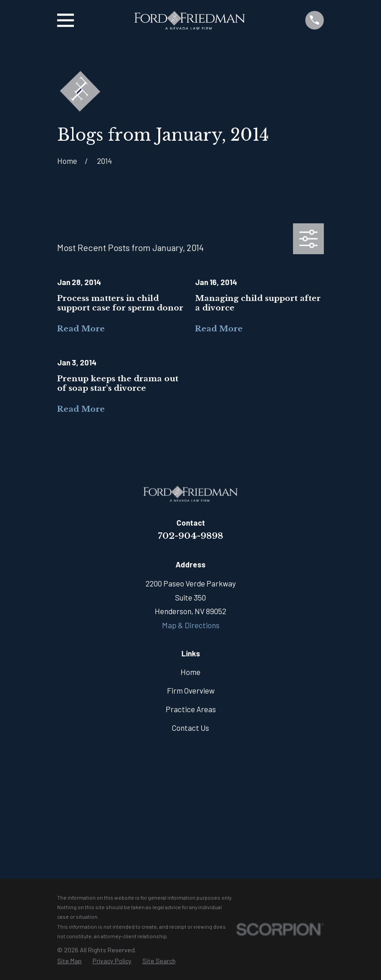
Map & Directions (191, 625)
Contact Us (190, 728)
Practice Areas (191, 709)
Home (190, 672)
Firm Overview (191, 690)
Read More (81, 329)
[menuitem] (69, 961)
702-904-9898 (190, 536)
